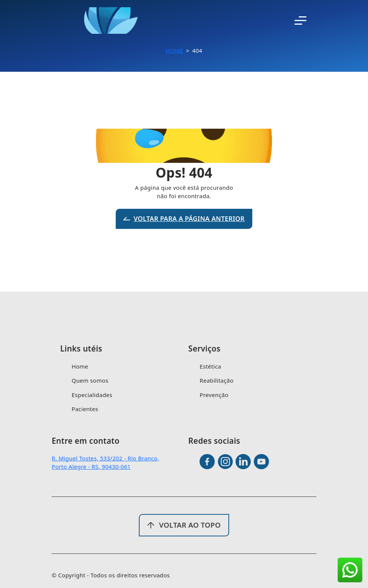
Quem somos (90, 380)
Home (175, 50)
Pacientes (85, 409)
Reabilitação (216, 380)
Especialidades (92, 395)
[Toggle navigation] (301, 20)
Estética (210, 366)
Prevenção (214, 395)
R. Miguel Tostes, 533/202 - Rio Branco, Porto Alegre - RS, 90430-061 (105, 463)
